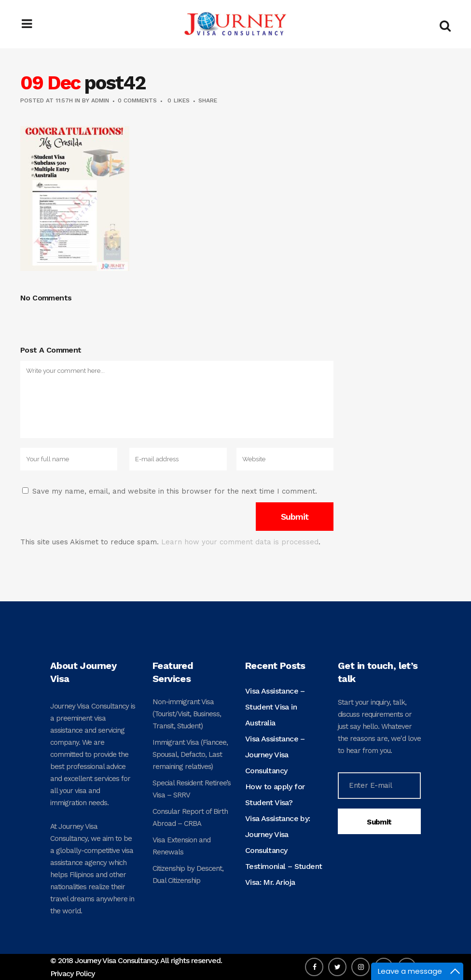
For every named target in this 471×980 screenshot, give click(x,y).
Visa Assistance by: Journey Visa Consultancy (278, 834)
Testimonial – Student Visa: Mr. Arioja (284, 874)
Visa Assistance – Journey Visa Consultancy (275, 755)
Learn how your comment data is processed (240, 542)
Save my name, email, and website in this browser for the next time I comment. (175, 491)
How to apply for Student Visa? (275, 795)
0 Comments (137, 100)
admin (100, 100)
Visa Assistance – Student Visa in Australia (275, 707)
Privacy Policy (72, 973)
